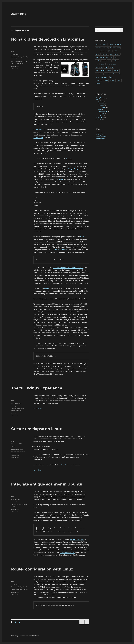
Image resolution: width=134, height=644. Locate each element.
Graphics (20, 62)
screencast (14, 451)
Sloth (97, 77)
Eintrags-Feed (101, 135)
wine (20, 410)
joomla (100, 110)
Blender (100, 102)
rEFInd (83, 237)
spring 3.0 (99, 80)
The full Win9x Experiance (37, 388)
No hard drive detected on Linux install (49, 39)
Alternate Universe (101, 44)
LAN (12, 589)
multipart (116, 61)
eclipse (102, 51)
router (26, 589)
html (97, 57)
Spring (112, 77)
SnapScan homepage (67, 552)
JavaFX (98, 61)
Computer (14, 57)
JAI (112, 57)
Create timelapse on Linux (37, 429)
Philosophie (99, 67)
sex (105, 74)
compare (98, 48)
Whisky (98, 84)
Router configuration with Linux (42, 569)
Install (13, 63)
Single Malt (116, 74)
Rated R (110, 71)
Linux (24, 57)
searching (40, 130)
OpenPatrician (111, 64)
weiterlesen (38, 409)
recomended (38, 138)
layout (104, 61)
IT (20, 57)
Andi (13, 52)
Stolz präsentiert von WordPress (29, 636)
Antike (111, 44)
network (21, 589)
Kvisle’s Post (65, 465)
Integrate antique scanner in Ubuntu (47, 484)
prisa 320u (18, 505)
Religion (116, 71)
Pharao (21, 408)
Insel (108, 57)
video (18, 453)
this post (69, 158)
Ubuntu (14, 59)
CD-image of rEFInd (59, 250)
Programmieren (100, 71)
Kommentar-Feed (102, 137)
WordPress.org (101, 139)
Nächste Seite (87, 624)
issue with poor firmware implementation (68, 268)
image (102, 57)
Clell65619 (118, 44)
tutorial (112, 80)
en (106, 51)
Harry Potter (105, 54)
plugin (111, 67)
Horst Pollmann (115, 54)
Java (116, 57)
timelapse (21, 451)
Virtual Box (15, 410)
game (13, 408)
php (106, 67)
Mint (22, 449)
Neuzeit (102, 64)
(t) (18, 57)
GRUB (25, 62)
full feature (117, 51)
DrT (97, 51)
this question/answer (75, 169)
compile (105, 48)
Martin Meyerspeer (77, 539)
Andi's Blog (19, 14)
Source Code (104, 77)
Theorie (106, 80)
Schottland (99, 74)
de (111, 48)
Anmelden (99, 133)
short (109, 74)
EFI (16, 62)
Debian (13, 449)
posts (61, 179)
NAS (97, 64)
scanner (24, 505)
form (111, 51)
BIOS (13, 62)
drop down (117, 48)
